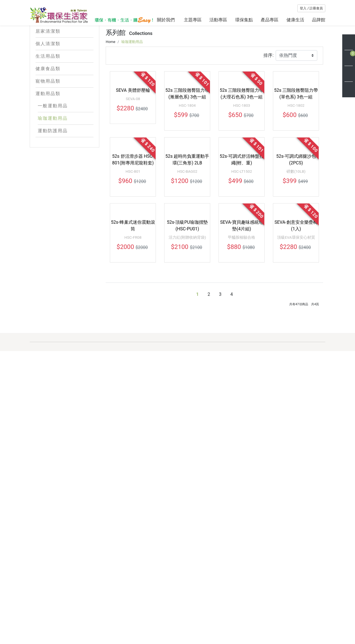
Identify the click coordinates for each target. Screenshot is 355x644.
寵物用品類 (65, 107)
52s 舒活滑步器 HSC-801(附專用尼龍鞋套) (133, 315)
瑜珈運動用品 (53, 144)
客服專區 (206, 599)
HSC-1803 (242, 221)
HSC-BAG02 (187, 326)
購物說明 (246, 599)
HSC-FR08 (133, 432)
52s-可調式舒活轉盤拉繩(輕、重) (242, 315)
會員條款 (206, 608)
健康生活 (295, 20)
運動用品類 (65, 119)
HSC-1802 (296, 221)
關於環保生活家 (172, 599)
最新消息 (166, 608)
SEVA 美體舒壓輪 (133, 206)
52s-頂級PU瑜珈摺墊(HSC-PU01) (187, 420)
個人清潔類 (65, 69)
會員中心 (246, 608)
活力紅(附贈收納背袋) (187, 432)
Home (110, 127)
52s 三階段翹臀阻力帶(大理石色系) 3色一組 (242, 209)
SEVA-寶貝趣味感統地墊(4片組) (242, 420)
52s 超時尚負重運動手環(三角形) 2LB (187, 315)
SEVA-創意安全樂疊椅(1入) (296, 420)
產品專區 (270, 20)
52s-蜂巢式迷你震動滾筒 (133, 420)
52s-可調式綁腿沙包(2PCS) (296, 315)
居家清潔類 (65, 57)
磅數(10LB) (296, 326)
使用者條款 (208, 634)
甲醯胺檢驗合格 (242, 432)
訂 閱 (313, 631)
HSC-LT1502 (242, 326)
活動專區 (218, 20)
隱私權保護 (208, 617)
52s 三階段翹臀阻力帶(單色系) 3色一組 (296, 209)
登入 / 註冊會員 (311, 8)
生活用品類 (65, 82)
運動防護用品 (53, 156)
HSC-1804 (187, 221)
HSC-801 (133, 326)
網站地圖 (166, 626)
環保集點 (244, 20)
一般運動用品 (53, 131)
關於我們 (166, 20)
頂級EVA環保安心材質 (296, 432)
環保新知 (166, 617)
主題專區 (193, 20)
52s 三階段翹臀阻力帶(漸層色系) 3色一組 (187, 209)
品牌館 (319, 20)
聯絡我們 (246, 617)
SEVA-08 (133, 214)
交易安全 (206, 626)
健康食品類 (65, 94)
